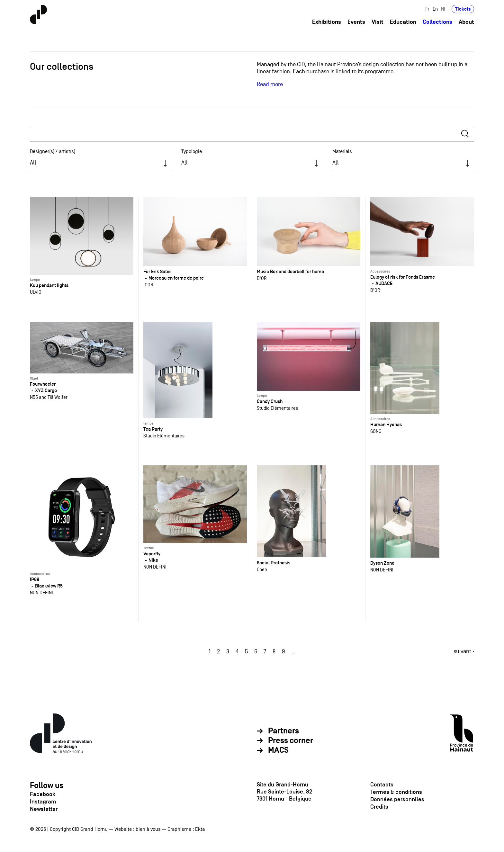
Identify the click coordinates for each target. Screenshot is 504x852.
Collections (437, 22)
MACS (278, 750)
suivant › (464, 651)
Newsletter (44, 809)
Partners (283, 731)
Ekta (200, 829)
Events (356, 22)
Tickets (463, 9)
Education (403, 22)
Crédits (379, 807)
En (435, 9)
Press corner (291, 741)
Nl (443, 9)
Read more (270, 84)
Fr (427, 9)
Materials (342, 151)
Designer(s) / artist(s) (53, 151)
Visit (378, 22)
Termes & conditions (396, 792)
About (466, 22)
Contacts (382, 785)
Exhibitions (327, 22)
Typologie (192, 151)
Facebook (43, 794)
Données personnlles (397, 799)
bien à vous (148, 829)
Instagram (43, 802)
